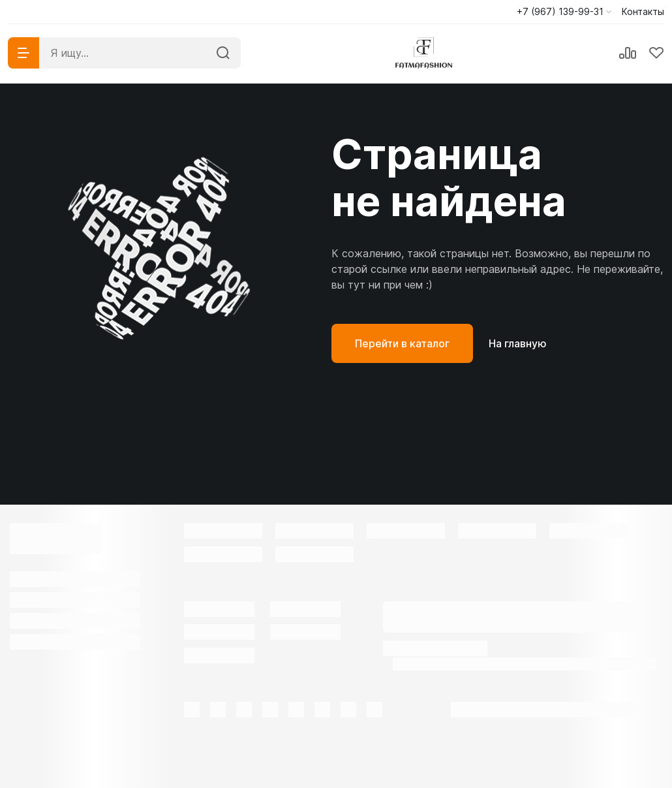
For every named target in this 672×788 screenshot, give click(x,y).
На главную (518, 343)
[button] (564, 12)
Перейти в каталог (402, 343)
